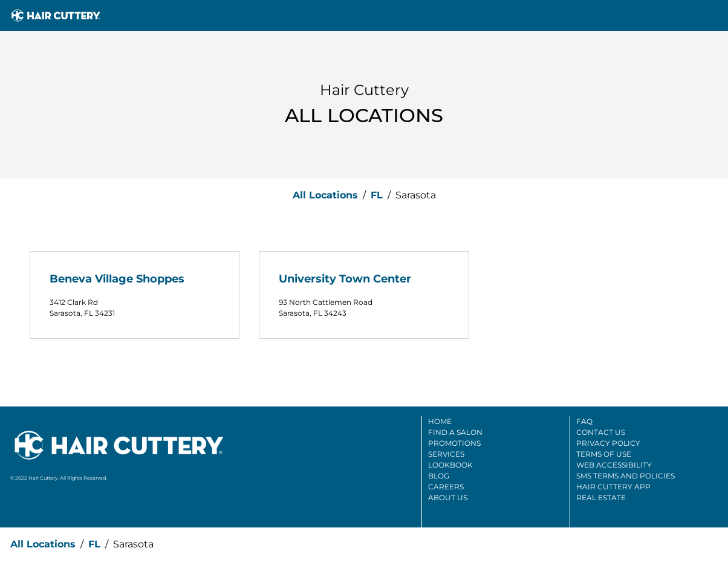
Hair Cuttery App (613, 487)
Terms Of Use (604, 454)
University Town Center (345, 279)
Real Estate (601, 498)
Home (440, 421)
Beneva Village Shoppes (117, 279)
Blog (439, 476)
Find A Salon (455, 432)
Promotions (454, 443)
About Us (448, 498)
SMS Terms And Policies (626, 476)
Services (446, 454)
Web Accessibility (614, 465)
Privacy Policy (608, 443)
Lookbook (450, 465)
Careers (446, 487)
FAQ (584, 421)
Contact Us (601, 432)
